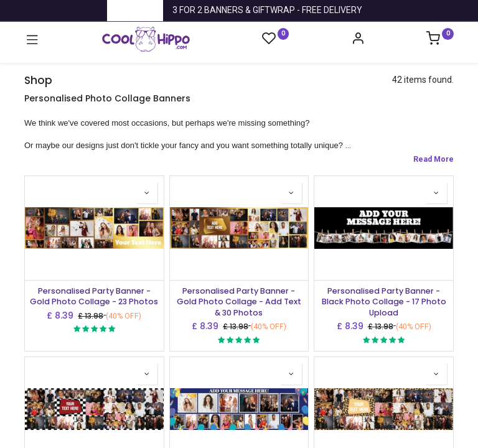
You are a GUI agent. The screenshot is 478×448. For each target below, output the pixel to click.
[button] (147, 193)
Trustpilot (135, 10)
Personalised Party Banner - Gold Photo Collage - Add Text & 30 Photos (239, 302)
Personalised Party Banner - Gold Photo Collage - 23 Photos (94, 296)
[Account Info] (358, 40)
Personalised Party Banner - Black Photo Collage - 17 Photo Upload (384, 302)
